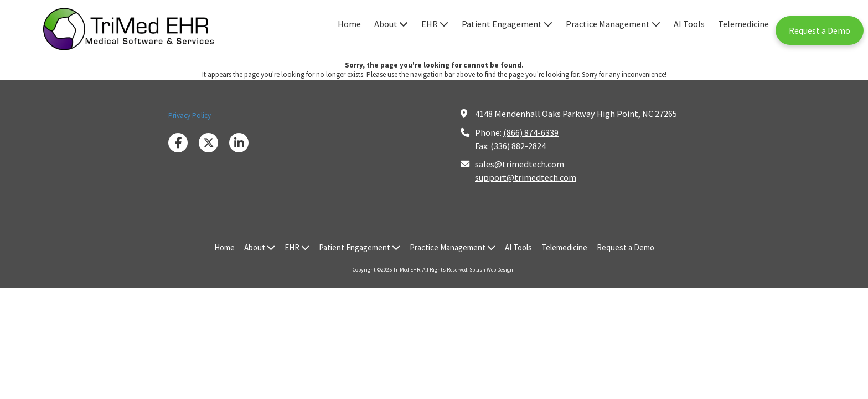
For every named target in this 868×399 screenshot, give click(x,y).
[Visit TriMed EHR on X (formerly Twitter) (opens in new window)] (208, 143)
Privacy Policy (190, 116)
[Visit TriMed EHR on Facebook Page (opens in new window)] (178, 143)
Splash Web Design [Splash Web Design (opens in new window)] (491, 270)
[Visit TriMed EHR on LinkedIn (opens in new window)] (239, 143)
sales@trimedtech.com (520, 164)
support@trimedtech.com (526, 177)
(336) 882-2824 (518, 146)
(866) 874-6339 (531, 132)
